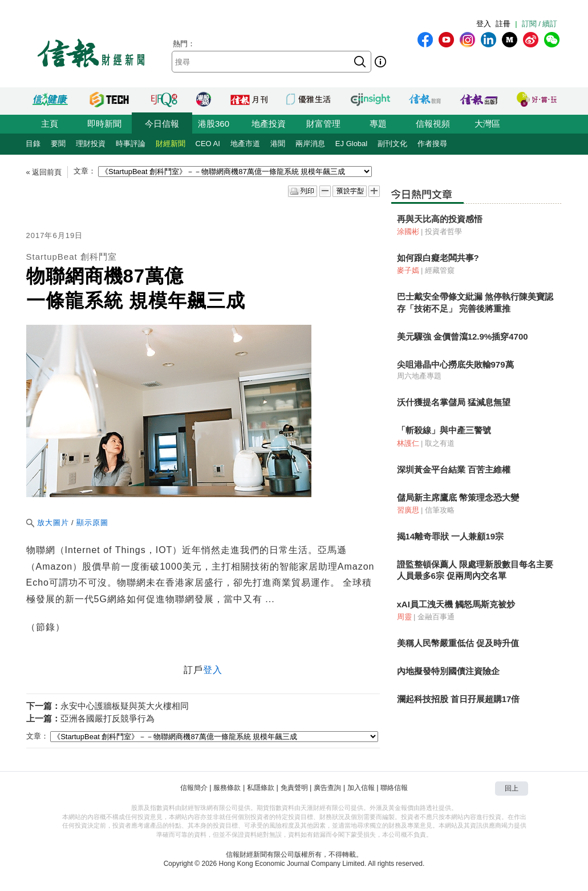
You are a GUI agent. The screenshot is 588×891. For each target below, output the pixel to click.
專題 (378, 124)
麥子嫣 (408, 270)
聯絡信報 (394, 788)
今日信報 (162, 124)
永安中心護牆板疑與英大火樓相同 (125, 706)
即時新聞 (104, 124)
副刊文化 (392, 144)
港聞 (278, 144)
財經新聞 (171, 144)
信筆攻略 (440, 510)
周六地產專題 (419, 376)
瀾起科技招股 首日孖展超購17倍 (459, 699)
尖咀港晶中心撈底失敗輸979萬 (455, 364)
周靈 (404, 617)
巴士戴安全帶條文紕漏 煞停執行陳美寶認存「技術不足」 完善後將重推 (475, 302)
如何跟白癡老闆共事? (438, 258)
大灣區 (487, 124)
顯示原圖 (92, 523)
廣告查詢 (327, 788)
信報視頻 (433, 124)
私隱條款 (261, 788)
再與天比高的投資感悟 (440, 219)
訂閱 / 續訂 (540, 24)
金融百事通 (436, 617)
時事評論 (131, 144)
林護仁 (408, 443)
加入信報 (361, 788)
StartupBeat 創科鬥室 (72, 257)
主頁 (50, 124)
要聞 (58, 144)
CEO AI (208, 144)
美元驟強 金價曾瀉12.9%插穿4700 (463, 336)
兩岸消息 (310, 144)
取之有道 (440, 443)
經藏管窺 (440, 270)
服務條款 (227, 788)
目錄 (33, 144)
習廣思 (408, 510)
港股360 (214, 124)
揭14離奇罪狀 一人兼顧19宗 (451, 536)
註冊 (503, 24)
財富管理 (323, 124)
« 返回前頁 (44, 172)
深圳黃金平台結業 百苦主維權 (454, 469)
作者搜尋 (432, 144)
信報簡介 (194, 788)
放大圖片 (48, 523)
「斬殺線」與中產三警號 (444, 430)
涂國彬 (408, 231)
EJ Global (351, 144)
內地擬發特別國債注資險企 (448, 671)
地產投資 (269, 124)
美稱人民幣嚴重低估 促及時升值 (458, 643)
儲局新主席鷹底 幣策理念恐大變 (458, 497)
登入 (484, 24)
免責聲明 (294, 788)
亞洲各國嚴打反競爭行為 (108, 718)
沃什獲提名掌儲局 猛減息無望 (454, 402)
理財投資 (91, 144)
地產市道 (245, 144)
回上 (512, 788)
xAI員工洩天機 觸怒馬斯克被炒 (456, 604)
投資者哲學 (443, 231)
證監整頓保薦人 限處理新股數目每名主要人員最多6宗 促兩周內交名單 (475, 570)
